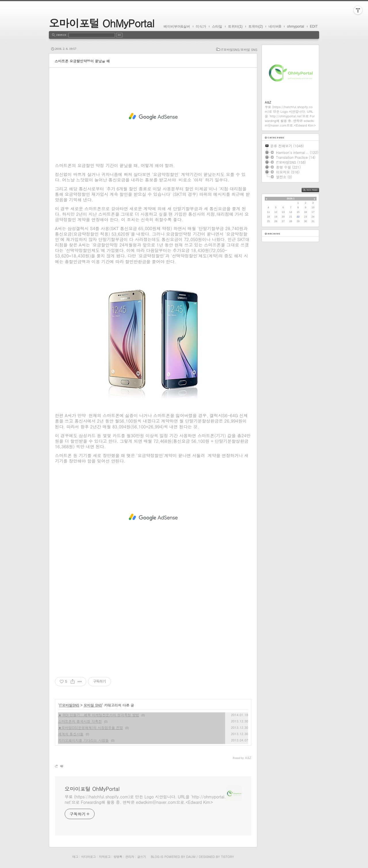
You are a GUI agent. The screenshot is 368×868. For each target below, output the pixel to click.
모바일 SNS (93, 705)
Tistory (228, 857)
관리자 (130, 857)
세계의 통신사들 (71, 734)
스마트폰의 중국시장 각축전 (80, 721)
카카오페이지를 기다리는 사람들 (83, 740)
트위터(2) (256, 26)
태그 (75, 857)
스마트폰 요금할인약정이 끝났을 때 (82, 61)
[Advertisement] (153, 117)
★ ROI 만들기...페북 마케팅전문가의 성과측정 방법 (99, 715)
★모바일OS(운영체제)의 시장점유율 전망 (91, 727)
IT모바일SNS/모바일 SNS (239, 50)
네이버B (275, 26)
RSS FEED (315, 190)
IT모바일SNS (69, 705)
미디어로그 (89, 857)
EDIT (314, 26)
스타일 (217, 26)
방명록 (118, 857)
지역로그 (105, 857)
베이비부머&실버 (177, 26)
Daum (191, 857)
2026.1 (291, 199)
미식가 (201, 26)
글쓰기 (141, 857)
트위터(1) (235, 26)
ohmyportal (295, 26)
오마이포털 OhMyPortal (101, 23)
